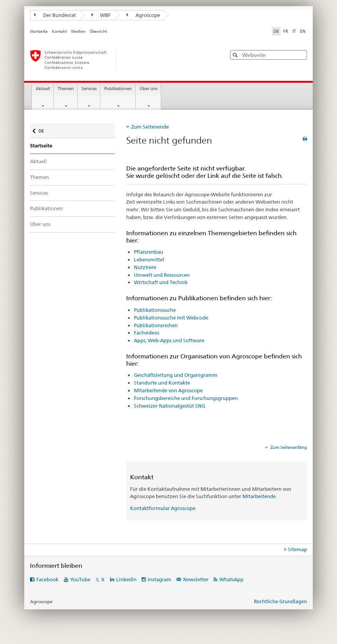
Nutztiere (145, 267)
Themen (66, 89)
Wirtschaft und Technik (161, 282)
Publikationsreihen (156, 325)
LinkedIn (126, 579)
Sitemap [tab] (297, 549)
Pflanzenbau (148, 252)
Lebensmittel (149, 259)
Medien (78, 31)
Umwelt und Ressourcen (162, 275)
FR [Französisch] (286, 31)
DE (45, 129)
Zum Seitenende (150, 127)
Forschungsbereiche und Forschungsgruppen (186, 398)
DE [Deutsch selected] (276, 31)
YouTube (80, 579)
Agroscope (143, 15)
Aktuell (43, 89)
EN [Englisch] (303, 31)
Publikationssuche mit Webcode (171, 318)
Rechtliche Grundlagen (280, 601)
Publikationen (118, 89)
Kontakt (59, 31)
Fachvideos (147, 333)
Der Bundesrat (55, 15)
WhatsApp (231, 579)
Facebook (47, 579)
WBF (101, 15)
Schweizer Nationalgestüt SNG (169, 406)
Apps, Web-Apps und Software (169, 340)
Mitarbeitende (259, 496)
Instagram (159, 579)
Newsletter (196, 579)
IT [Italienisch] (294, 31)
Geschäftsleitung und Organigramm (176, 375)
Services (89, 89)
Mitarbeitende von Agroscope (168, 390)
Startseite (39, 31)
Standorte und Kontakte (162, 383)
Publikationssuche (155, 310)
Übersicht (98, 31)
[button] (236, 55)
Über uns (148, 89)
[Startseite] (120, 60)
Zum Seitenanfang (288, 447)
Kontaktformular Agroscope (163, 508)
